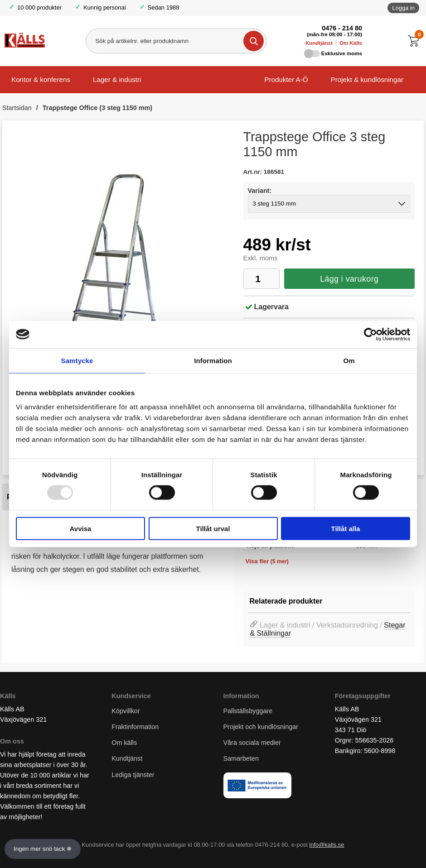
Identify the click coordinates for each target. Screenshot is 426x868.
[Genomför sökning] (254, 41)
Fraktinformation (135, 727)
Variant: (260, 191)
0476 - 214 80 (342, 28)
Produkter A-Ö (286, 79)
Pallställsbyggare (248, 711)
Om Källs (351, 43)
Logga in (403, 8)
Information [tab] (213, 360)
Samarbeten (242, 759)
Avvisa (81, 529)
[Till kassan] (416, 41)
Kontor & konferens (41, 79)
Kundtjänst (319, 43)
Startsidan (17, 108)
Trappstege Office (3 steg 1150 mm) (97, 108)
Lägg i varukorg (349, 279)
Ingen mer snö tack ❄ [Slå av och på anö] (43, 849)
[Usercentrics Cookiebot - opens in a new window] (370, 334)
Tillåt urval (213, 529)
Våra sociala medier (252, 743)
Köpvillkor (126, 711)
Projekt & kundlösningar (367, 79)
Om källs (124, 743)
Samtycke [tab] (77, 360)
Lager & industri (117, 79)
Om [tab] (349, 360)
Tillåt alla (346, 529)
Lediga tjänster (133, 775)
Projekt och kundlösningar (261, 727)
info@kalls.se (327, 845)
